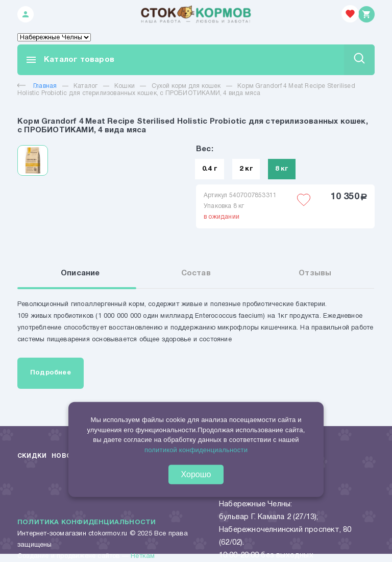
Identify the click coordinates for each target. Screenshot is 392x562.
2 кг (246, 169)
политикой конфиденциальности (196, 449)
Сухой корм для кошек (186, 86)
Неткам (143, 556)
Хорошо (196, 474)
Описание (80, 273)
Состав (196, 273)
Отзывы (315, 273)
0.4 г (210, 169)
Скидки (32, 456)
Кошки (125, 86)
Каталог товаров (70, 60)
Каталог (85, 86)
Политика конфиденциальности (87, 523)
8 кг (282, 169)
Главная (37, 86)
